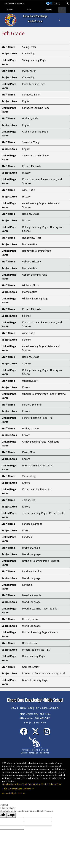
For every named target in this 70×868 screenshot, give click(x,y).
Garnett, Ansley (31, 667)
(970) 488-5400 (42, 714)
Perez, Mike (29, 452)
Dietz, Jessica (30, 643)
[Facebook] (24, 733)
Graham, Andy (30, 118)
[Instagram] (47, 733)
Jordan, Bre (29, 500)
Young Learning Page (34, 60)
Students (48, 10)
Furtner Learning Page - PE (37, 418)
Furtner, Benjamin (32, 405)
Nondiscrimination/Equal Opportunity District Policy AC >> (32, 784)
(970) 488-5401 (42, 718)
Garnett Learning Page (35, 680)
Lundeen (27, 537)
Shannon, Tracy (31, 142)
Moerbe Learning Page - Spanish (40, 609)
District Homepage (29, 753)
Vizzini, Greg (29, 476)
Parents (10, 10)
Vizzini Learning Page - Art (37, 489)
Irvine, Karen (29, 71)
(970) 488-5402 (37, 722)
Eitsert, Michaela (32, 166)
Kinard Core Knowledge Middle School (35, 19)
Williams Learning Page (35, 298)
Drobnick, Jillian (31, 548)
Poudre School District (15, 4)
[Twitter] (35, 733)
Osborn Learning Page (35, 275)
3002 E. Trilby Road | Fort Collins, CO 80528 (35, 708)
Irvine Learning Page (34, 84)
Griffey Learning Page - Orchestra (41, 442)
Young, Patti (29, 47)
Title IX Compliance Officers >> (18, 789)
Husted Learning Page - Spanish (40, 632)
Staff (29, 10)
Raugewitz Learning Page (37, 251)
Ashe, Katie (29, 190)
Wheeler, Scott (30, 381)
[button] (67, 4)
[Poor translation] (11, 815)
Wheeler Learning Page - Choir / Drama (44, 394)
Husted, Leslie (30, 619)
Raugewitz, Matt (32, 238)
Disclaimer (44, 753)
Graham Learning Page (35, 132)
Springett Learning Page (36, 108)
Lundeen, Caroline (32, 524)
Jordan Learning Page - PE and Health (44, 513)
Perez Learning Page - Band (38, 465)
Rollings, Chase (31, 214)
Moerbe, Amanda (32, 595)
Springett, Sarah (31, 95)
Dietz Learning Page (33, 656)
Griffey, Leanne (30, 428)
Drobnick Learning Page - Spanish (41, 561)
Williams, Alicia (30, 285)
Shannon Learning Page (35, 155)
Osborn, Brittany (31, 261)
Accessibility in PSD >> (14, 793)
